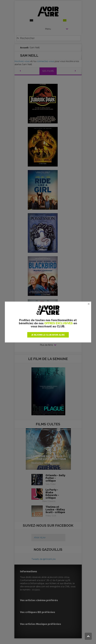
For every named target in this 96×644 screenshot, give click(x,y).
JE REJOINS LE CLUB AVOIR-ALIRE (48, 335)
